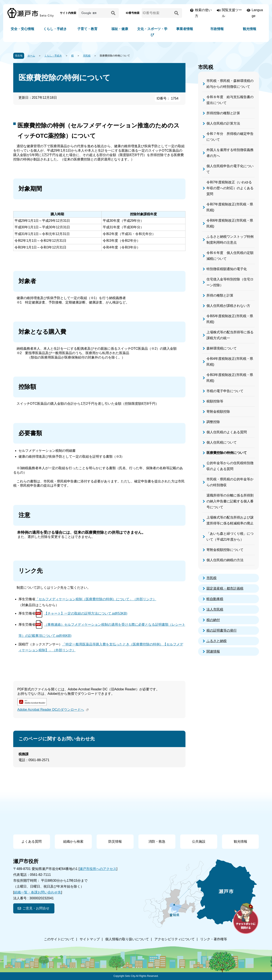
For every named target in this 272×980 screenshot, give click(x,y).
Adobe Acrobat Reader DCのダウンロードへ (53, 710)
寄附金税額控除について (225, 550)
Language (257, 13)
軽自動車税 (215, 599)
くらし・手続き (55, 29)
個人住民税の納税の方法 (225, 560)
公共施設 (199, 841)
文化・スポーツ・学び (152, 32)
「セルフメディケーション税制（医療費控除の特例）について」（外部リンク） (96, 599)
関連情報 (213, 651)
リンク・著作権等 (214, 939)
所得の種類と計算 (220, 295)
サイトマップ (90, 939)
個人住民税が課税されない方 (228, 306)
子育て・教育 (87, 29)
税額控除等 (215, 401)
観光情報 (250, 29)
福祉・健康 (120, 29)
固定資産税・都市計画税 (225, 588)
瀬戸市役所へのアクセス (98, 869)
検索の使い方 (203, 13)
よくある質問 (32, 841)
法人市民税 (215, 609)
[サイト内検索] (94, 13)
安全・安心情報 (22, 29)
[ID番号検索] (157, 13)
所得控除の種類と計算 (223, 113)
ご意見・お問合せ (36, 908)
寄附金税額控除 (218, 412)
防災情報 (115, 841)
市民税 (87, 56)
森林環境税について (222, 348)
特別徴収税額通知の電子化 (227, 269)
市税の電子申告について (225, 391)
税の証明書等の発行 (222, 630)
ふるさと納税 (217, 641)
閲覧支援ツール (232, 13)
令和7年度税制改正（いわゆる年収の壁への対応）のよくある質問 (230, 188)
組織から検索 (73, 841)
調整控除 (213, 422)
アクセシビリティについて (175, 939)
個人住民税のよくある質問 (227, 432)
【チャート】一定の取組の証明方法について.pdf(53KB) (86, 613)
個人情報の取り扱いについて (127, 939)
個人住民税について (222, 442)
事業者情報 (185, 29)
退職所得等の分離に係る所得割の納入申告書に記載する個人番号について (230, 501)
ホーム (31, 56)
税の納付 (213, 620)
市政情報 (217, 29)
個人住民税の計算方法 (223, 123)
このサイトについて (59, 939)
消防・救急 (157, 841)
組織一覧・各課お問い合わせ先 (38, 892)
